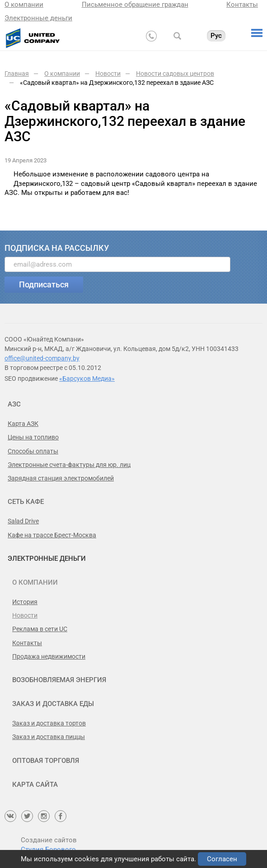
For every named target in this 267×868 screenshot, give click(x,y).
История (25, 602)
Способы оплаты (33, 451)
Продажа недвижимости (49, 656)
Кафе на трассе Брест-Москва (52, 535)
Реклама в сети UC (40, 629)
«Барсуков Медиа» (87, 379)
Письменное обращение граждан (135, 5)
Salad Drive (23, 521)
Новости (25, 615)
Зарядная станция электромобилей (61, 478)
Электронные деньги (38, 18)
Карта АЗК (23, 424)
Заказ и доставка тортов (49, 723)
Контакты (242, 5)
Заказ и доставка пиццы (49, 737)
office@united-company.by (42, 358)
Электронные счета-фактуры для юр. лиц (69, 465)
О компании (24, 5)
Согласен (222, 859)
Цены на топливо (33, 437)
